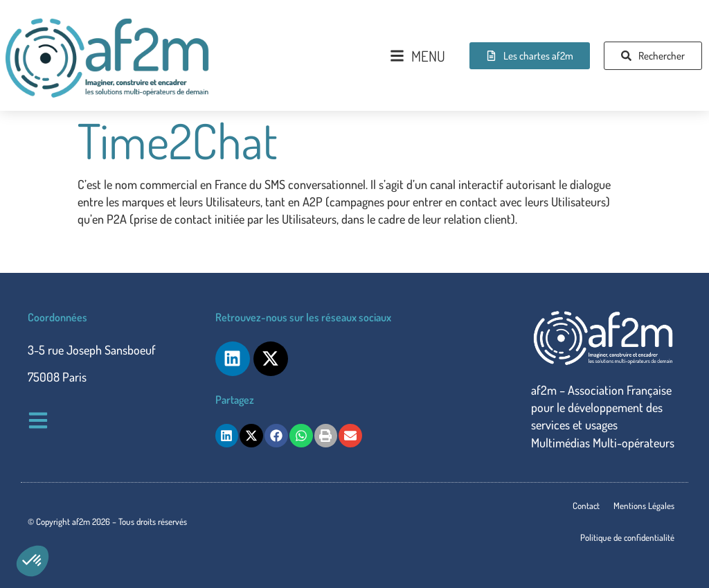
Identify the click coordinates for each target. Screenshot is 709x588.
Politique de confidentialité (627, 537)
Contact (586, 506)
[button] (33, 561)
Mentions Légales (644, 506)
